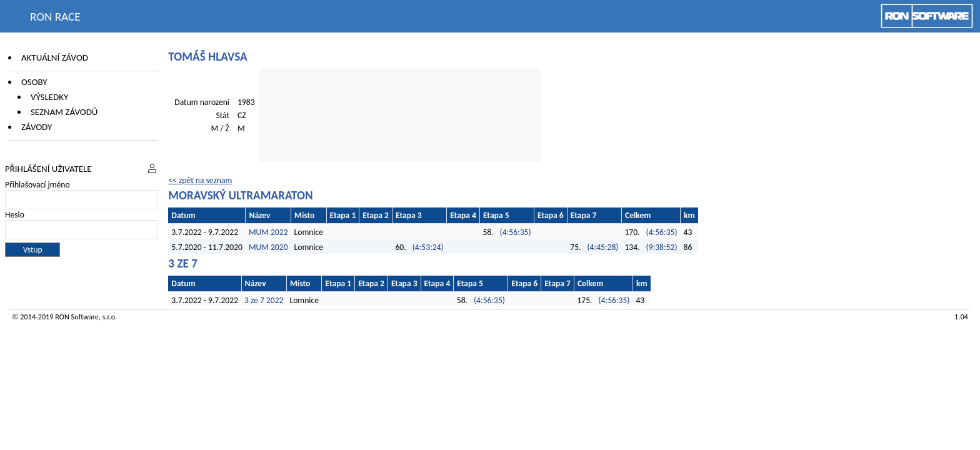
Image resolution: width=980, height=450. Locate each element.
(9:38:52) (662, 247)
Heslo (15, 215)
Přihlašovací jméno (37, 185)
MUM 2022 (268, 232)
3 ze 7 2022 (264, 300)
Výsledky (49, 97)
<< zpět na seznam (200, 180)
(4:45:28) (602, 247)
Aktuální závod (55, 57)
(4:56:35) (516, 232)
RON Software (77, 317)
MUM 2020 (268, 247)
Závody (37, 127)
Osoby (34, 82)
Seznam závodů (64, 112)
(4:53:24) (428, 247)
